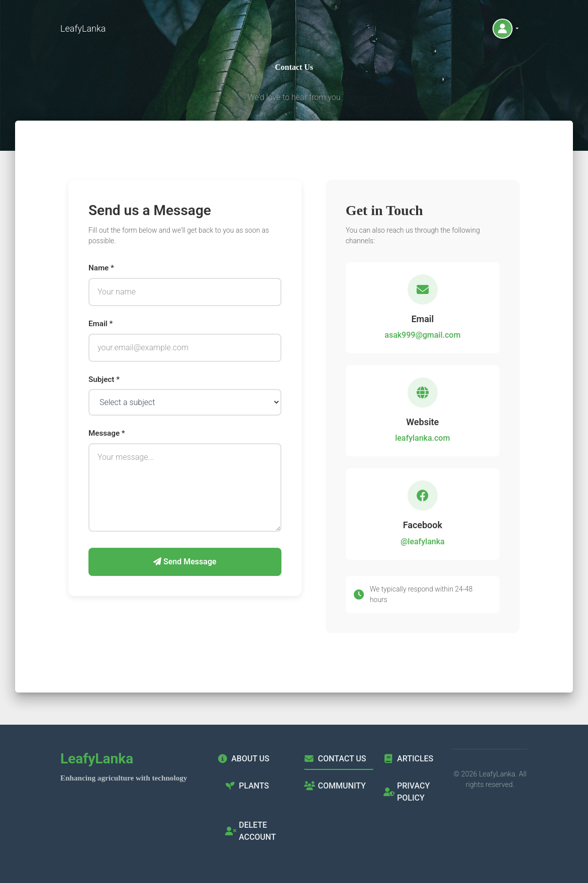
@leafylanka (423, 542)
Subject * (104, 379)
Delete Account (251, 831)
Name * (101, 268)
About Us (243, 759)
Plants (247, 786)
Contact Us (335, 759)
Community (335, 786)
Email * (101, 324)
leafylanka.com (422, 438)
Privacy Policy (407, 792)
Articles (408, 759)
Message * (107, 433)
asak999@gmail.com (422, 335)
